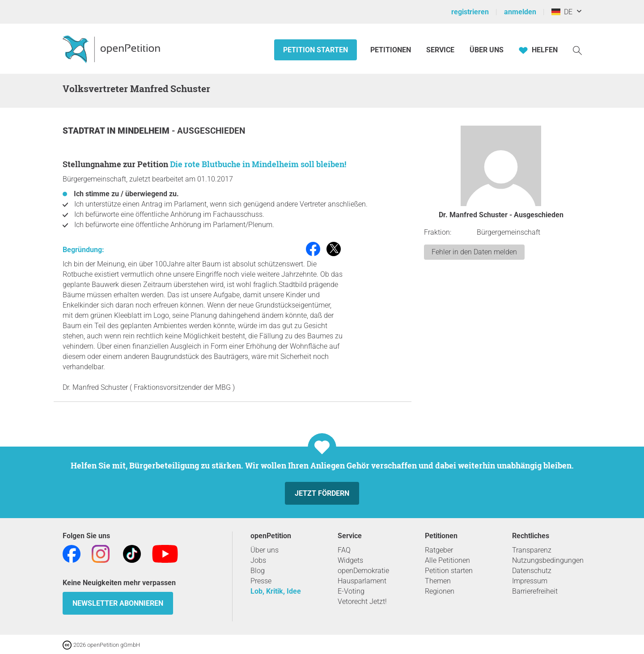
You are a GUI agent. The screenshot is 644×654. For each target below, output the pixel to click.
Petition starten (316, 50)
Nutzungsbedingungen (548, 560)
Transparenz (532, 550)
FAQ (344, 550)
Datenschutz (532, 571)
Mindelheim (145, 131)
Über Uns (487, 50)
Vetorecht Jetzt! (362, 601)
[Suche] (577, 50)
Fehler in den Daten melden (474, 252)
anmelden (520, 12)
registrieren (470, 12)
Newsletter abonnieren (118, 603)
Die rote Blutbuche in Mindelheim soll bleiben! (258, 164)
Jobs (258, 560)
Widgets (350, 560)
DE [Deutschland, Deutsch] (562, 12)
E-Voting (351, 591)
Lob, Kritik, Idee (276, 591)
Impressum (530, 581)
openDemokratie (363, 571)
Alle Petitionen (447, 560)
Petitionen (392, 50)
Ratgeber (439, 550)
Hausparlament (362, 581)
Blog (258, 571)
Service (440, 50)
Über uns (265, 550)
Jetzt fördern (322, 493)
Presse (261, 581)
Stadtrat (85, 131)
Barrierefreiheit (535, 591)
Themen (438, 581)
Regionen (440, 591)
